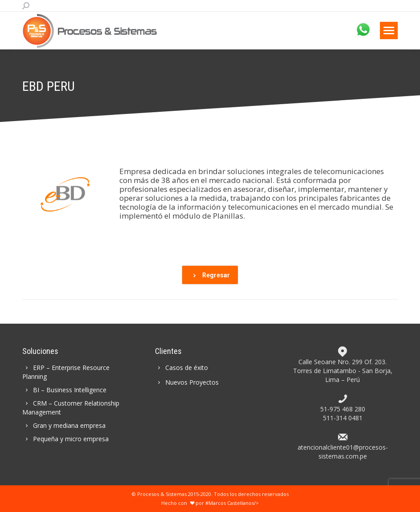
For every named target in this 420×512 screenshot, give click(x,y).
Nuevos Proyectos (187, 382)
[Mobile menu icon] (389, 30)
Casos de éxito (182, 368)
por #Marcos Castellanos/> (223, 503)
